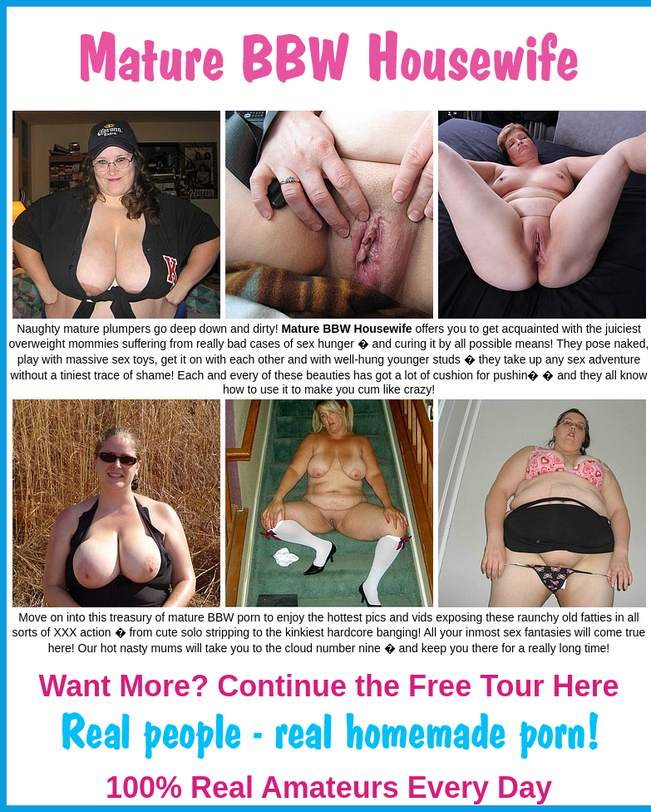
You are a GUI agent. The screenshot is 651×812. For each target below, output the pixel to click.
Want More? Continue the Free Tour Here (328, 686)
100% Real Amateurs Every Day (329, 787)
